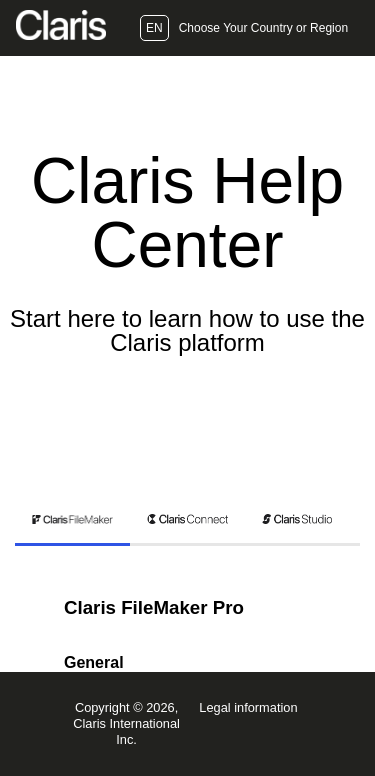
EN (154, 28)
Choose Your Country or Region (263, 28)
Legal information (248, 707)
